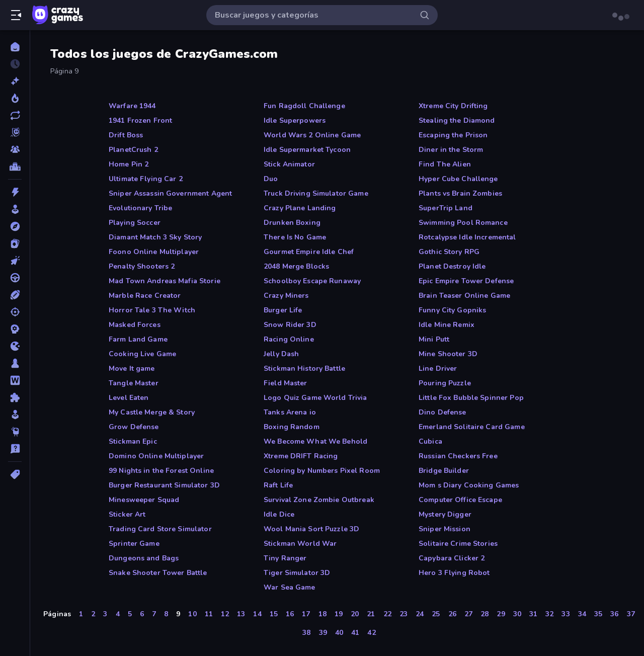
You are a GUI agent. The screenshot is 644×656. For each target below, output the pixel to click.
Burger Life (283, 310)
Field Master (286, 383)
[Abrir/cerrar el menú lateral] (16, 15)
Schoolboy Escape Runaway (312, 281)
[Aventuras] (15, 226)
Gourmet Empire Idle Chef (309, 252)
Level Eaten (129, 398)
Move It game (132, 368)
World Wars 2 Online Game (312, 135)
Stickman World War (300, 544)
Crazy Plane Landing (300, 208)
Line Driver (438, 368)
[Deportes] (15, 295)
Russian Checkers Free (458, 456)
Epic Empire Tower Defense (466, 281)
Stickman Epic (133, 441)
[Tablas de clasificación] (15, 167)
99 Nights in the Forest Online (161, 471)
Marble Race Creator (145, 296)
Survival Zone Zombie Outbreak (319, 500)
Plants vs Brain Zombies (460, 193)
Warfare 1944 (132, 106)
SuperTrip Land (446, 208)
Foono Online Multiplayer (154, 252)
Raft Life (278, 485)
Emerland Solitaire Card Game (472, 427)
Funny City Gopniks (452, 310)
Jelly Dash (281, 354)
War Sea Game (290, 587)
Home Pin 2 (129, 164)
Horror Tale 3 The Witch (152, 310)
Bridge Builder (444, 471)
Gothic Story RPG (449, 252)
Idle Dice (279, 514)
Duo (271, 179)
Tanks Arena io (290, 412)
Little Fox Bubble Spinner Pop (471, 398)
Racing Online (289, 339)
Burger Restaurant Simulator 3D (164, 485)
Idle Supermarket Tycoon (307, 150)
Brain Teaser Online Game (464, 296)
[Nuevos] (15, 81)
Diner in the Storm (451, 150)
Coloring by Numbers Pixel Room (322, 471)
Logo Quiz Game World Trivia (315, 398)
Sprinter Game (134, 544)
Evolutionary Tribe (140, 208)
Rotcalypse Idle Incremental (467, 237)
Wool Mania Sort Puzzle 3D (311, 529)
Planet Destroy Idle (452, 266)
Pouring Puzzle (445, 383)
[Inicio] (15, 47)
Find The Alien (445, 164)
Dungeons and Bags (144, 558)
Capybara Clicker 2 (452, 558)
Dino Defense (442, 412)
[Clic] (15, 261)
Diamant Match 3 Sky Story (155, 237)
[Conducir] (15, 278)
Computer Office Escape (460, 500)
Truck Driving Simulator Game (316, 193)
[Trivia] (15, 449)
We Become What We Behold (315, 441)
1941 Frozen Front (140, 120)
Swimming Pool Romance (463, 223)
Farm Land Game (138, 339)
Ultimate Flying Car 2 (146, 179)
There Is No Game (295, 237)
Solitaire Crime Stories (458, 544)
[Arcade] (15, 209)
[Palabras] (15, 380)
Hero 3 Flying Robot (454, 573)
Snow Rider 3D (290, 325)
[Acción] (15, 192)
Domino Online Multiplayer (156, 456)
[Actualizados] (15, 115)
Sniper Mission (445, 529)
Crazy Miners (286, 296)
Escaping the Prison (453, 135)
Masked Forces (135, 325)
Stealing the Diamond (457, 120)
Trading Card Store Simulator (160, 529)
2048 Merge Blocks (296, 266)
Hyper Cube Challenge (458, 179)
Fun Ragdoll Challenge (304, 106)
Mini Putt (434, 339)
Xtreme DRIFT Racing (301, 456)
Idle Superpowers (295, 120)
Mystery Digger (445, 514)
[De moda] (15, 98)
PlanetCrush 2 (133, 150)
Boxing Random (292, 427)
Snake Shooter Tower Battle (158, 573)
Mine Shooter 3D (448, 354)
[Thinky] (15, 432)
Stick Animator (289, 164)
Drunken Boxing (292, 223)
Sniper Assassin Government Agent (170, 193)
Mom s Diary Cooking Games (469, 485)
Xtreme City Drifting (453, 106)
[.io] (15, 346)
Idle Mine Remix (447, 325)
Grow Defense (134, 427)
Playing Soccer (135, 223)
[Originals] (15, 132)
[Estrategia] (15, 329)
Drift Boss (126, 135)
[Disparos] (15, 312)
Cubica (430, 441)
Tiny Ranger (285, 558)
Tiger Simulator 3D (297, 573)
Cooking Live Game (142, 354)
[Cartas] (15, 243)
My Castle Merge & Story (152, 412)
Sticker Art (127, 514)
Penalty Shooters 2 (142, 266)
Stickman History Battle (304, 368)
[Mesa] (15, 363)
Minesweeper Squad (144, 500)
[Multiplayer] (15, 149)
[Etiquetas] (15, 474)
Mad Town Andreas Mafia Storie (165, 281)
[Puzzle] (15, 397)
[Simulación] (15, 415)
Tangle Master (134, 383)
